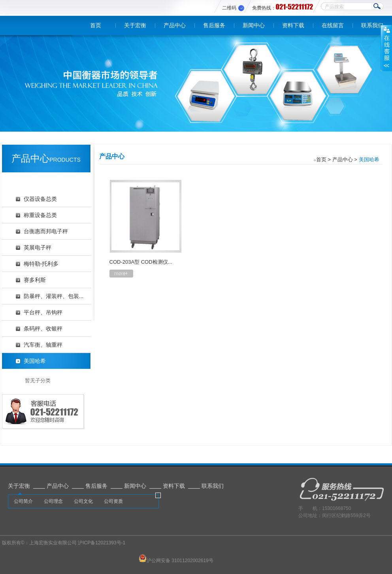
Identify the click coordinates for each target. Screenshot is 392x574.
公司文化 (83, 501)
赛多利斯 (35, 280)
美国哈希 (35, 361)
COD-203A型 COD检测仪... (141, 262)
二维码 (229, 8)
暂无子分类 (38, 380)
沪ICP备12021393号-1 (102, 543)
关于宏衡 (135, 25)
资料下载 (293, 25)
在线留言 (333, 25)
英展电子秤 (38, 247)
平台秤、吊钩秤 (43, 312)
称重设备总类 (40, 215)
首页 (96, 25)
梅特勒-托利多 (41, 264)
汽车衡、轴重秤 (43, 345)
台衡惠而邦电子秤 (46, 231)
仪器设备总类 (40, 199)
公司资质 (113, 501)
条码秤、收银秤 (43, 329)
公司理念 (53, 501)
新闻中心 (254, 25)
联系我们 (372, 25)
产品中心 (175, 25)
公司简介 (23, 501)
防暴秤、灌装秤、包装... (54, 296)
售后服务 (214, 25)
